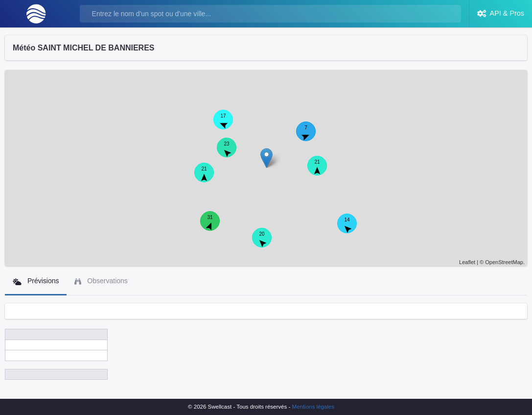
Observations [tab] (101, 281)
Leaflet (467, 262)
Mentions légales (313, 407)
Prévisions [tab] (36, 281)
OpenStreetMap (504, 262)
